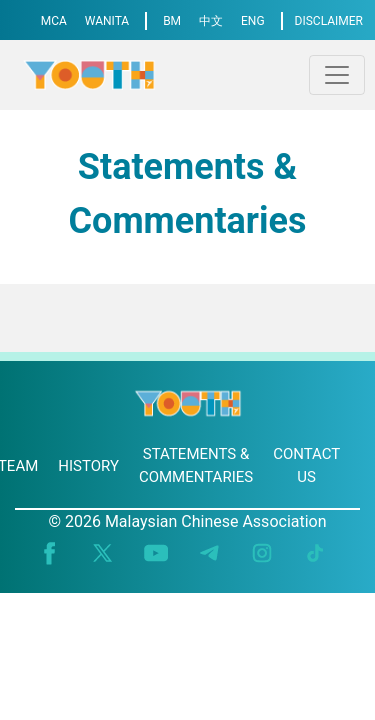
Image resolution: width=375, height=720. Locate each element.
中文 (211, 21)
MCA (54, 21)
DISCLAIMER (329, 21)
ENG (253, 21)
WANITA (107, 21)
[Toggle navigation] (337, 75)
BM (172, 21)
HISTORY (88, 466)
